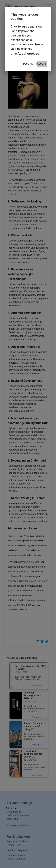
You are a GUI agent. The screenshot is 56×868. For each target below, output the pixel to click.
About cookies (28, 54)
